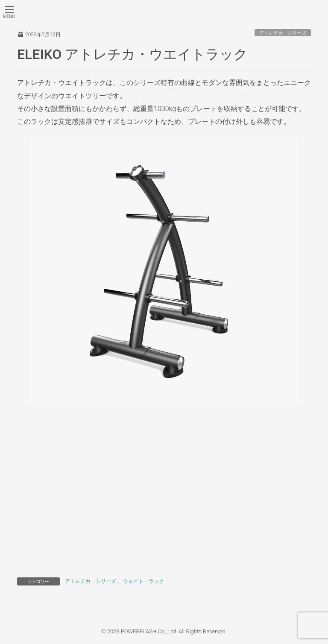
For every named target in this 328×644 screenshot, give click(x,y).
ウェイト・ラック (143, 581)
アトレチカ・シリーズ (283, 33)
